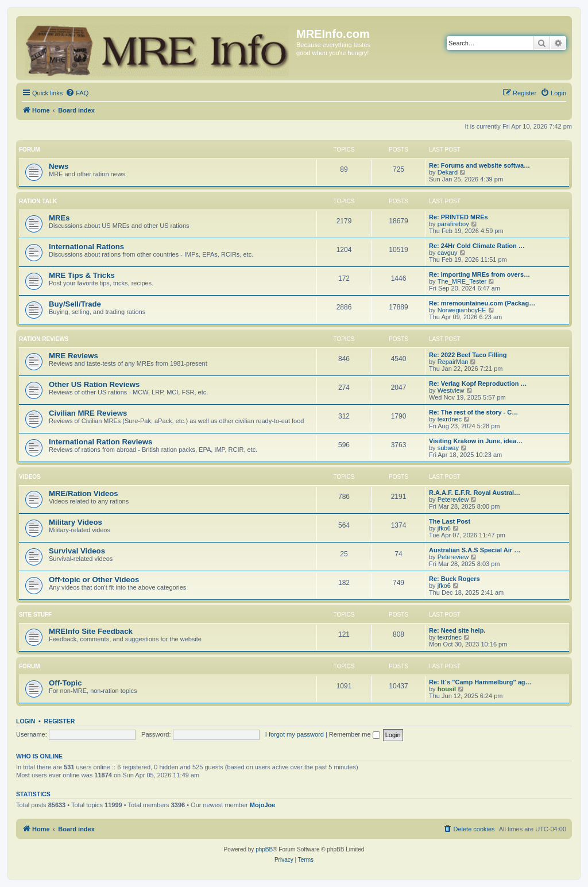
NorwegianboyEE (462, 310)
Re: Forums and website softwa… (479, 165)
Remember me (355, 734)
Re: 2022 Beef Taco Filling (468, 355)
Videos (30, 477)
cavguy (448, 253)
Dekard (448, 172)
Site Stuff (35, 615)
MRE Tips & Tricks (82, 275)
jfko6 (444, 528)
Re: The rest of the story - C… (473, 412)
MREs (59, 218)
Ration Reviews (44, 339)
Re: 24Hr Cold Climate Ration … (477, 246)
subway (448, 448)
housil (447, 689)
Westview (451, 390)
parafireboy (453, 224)
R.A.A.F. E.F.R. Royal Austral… (475, 493)
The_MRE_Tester (462, 281)
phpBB (264, 849)
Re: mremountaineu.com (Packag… (482, 303)
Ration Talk (38, 201)
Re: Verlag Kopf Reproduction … (478, 384)
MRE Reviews (73, 356)
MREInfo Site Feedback (91, 631)
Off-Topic (65, 683)
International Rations (86, 247)
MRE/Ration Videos (84, 493)
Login (26, 721)
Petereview (453, 499)
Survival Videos (77, 551)
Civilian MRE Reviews (88, 413)
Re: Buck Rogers (454, 579)
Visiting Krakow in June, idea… (476, 441)
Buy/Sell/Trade (75, 304)
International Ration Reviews (100, 442)
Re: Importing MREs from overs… (479, 274)
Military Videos (76, 522)
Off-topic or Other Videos (94, 580)
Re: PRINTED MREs (459, 217)
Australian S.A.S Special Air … (475, 550)
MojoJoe (263, 805)
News (59, 166)
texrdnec (450, 419)
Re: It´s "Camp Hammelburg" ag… (480, 682)
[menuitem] (77, 93)
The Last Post (450, 521)
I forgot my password (295, 734)
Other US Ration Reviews (94, 384)
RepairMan (453, 362)
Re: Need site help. (457, 630)
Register (60, 721)
